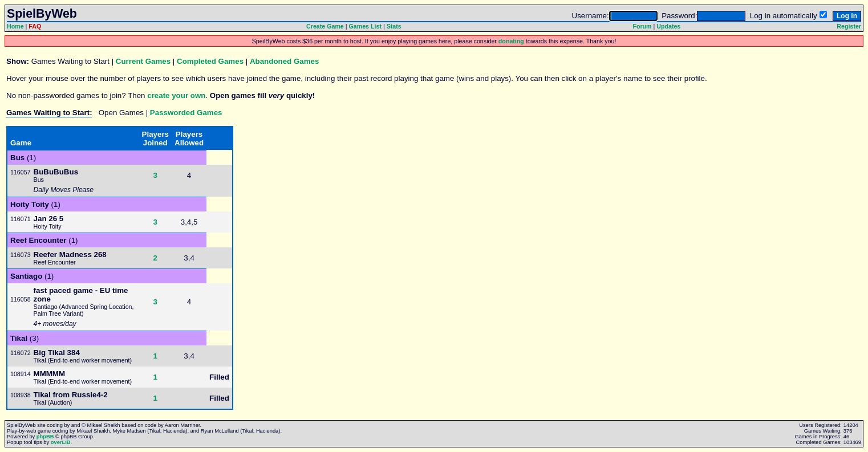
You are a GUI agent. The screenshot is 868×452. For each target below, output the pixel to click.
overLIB (61, 442)
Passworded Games (186, 113)
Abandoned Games (284, 61)
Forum (642, 26)
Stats (394, 26)
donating (511, 41)
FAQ (35, 26)
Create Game (325, 26)
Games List (365, 26)
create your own (176, 95)
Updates (668, 26)
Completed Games (210, 61)
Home (15, 26)
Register (849, 26)
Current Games (143, 61)
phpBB (45, 437)
